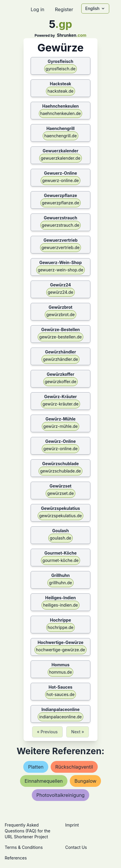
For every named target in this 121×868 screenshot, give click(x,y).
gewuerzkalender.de (60, 158)
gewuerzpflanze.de (60, 203)
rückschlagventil (74, 767)
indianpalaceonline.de (60, 717)
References (16, 858)
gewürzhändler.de (60, 359)
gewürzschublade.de (60, 471)
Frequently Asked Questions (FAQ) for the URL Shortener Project (28, 831)
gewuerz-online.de (60, 180)
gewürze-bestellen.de (60, 337)
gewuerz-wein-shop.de (60, 270)
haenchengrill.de (60, 136)
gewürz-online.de (60, 449)
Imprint (72, 825)
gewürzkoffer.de (61, 382)
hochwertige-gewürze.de (60, 650)
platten (36, 767)
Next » (78, 732)
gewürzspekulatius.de (60, 516)
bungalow (85, 781)
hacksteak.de (60, 91)
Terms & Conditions (24, 847)
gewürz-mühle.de (60, 426)
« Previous (47, 732)
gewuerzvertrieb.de (61, 247)
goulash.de (60, 538)
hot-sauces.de (60, 694)
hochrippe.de (61, 627)
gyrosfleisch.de (61, 69)
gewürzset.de (60, 493)
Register (64, 9)
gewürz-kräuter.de (60, 404)
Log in (37, 9)
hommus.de (61, 672)
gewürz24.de (60, 292)
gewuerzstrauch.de (61, 225)
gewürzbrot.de (60, 314)
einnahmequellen (44, 781)
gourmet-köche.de (60, 560)
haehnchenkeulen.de (61, 113)
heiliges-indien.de (60, 605)
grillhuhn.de (60, 583)
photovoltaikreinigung (61, 795)
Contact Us (76, 847)
